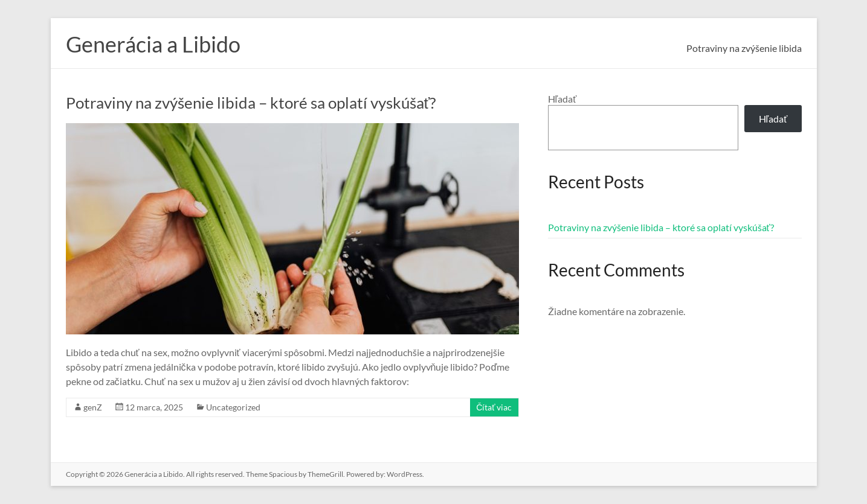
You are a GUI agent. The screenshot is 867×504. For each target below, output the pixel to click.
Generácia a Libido (153, 44)
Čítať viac (494, 407)
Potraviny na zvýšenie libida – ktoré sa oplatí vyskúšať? (251, 103)
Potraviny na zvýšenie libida (744, 48)
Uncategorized (233, 407)
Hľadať (562, 99)
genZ (93, 407)
